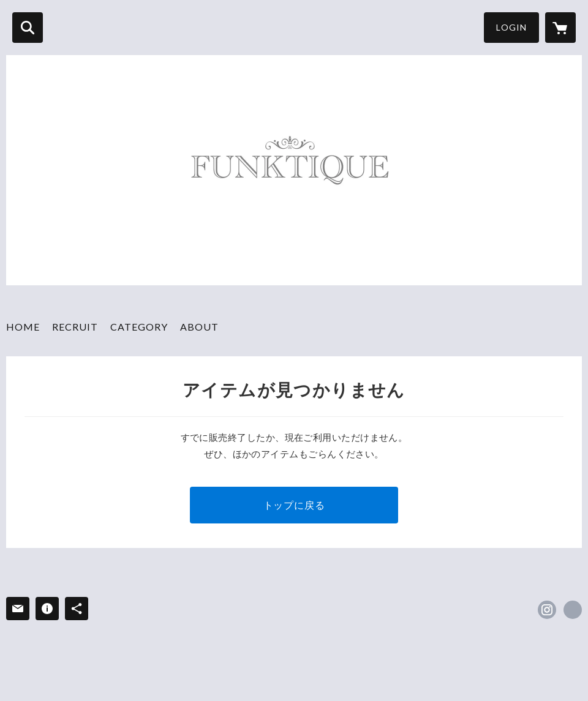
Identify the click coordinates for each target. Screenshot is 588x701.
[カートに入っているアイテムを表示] (560, 28)
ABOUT (199, 327)
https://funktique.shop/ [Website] (573, 610)
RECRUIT (75, 327)
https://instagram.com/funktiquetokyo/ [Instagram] (547, 610)
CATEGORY (139, 327)
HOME (23, 327)
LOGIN (511, 27)
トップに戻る (294, 505)
